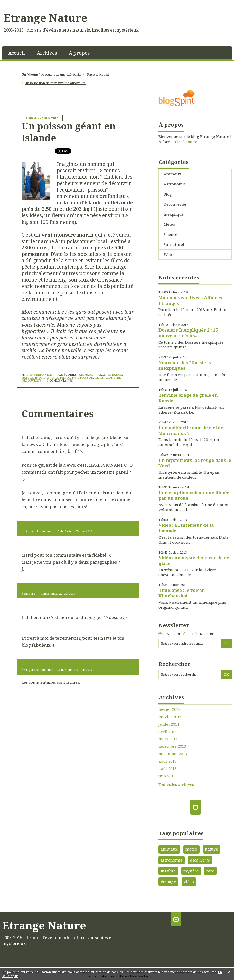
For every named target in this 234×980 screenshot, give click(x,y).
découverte (31, 380)
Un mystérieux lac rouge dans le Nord (195, 463)
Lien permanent (37, 374)
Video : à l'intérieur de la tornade (186, 528)
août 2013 (167, 761)
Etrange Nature (45, 18)
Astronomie (175, 184)
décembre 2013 (172, 746)
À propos (79, 53)
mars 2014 (168, 739)
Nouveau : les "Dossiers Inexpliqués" (185, 365)
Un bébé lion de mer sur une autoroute (55, 83)
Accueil (17, 53)
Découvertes (175, 204)
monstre (113, 378)
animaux (169, 849)
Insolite (168, 871)
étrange (115, 374)
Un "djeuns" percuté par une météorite (52, 74)
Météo (169, 224)
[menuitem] (17, 52)
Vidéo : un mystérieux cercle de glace (194, 560)
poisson (87, 378)
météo (191, 849)
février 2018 (169, 709)
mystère (191, 871)
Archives (47, 53)
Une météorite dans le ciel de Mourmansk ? (191, 430)
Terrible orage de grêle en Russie (188, 398)
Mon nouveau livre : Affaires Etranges (190, 300)
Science (170, 234)
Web (168, 254)
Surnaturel (174, 244)
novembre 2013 (173, 754)
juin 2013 (167, 776)
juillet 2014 (169, 724)
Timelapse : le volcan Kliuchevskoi (182, 593)
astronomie (171, 860)
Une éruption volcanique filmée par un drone (194, 495)
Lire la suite (186, 142)
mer (75, 378)
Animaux (86, 374)
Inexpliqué (174, 214)
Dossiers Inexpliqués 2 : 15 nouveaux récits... (188, 333)
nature (27, 378)
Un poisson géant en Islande (69, 132)
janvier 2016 (170, 717)
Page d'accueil (98, 74)
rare (54, 378)
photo (65, 378)
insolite (42, 378)
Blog (168, 194)
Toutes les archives (176, 784)
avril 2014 (168, 732)
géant (100, 378)
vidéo (189, 882)
